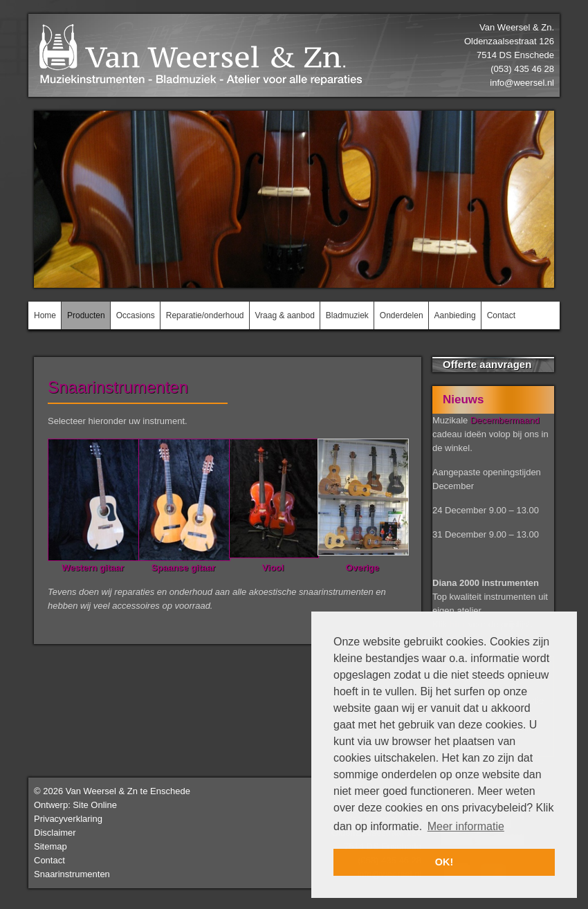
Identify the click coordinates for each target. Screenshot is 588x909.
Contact (49, 860)
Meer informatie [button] (466, 826)
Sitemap (50, 846)
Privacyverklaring (68, 819)
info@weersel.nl (522, 83)
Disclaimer (55, 833)
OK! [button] (444, 862)
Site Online (95, 805)
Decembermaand (505, 420)
